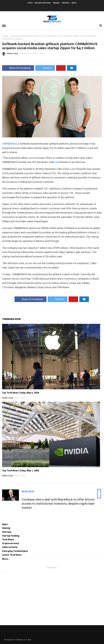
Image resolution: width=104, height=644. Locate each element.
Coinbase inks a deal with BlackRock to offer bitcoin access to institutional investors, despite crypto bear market (58, 504)
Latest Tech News (12, 555)
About (74, 3)
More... (6, 559)
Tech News (8, 540)
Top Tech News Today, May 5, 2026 (21, 393)
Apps (5, 524)
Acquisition (17, 36)
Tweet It (45, 68)
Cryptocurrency (11, 543)
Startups (56, 3)
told (57, 162)
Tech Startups (88, 36)
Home (30, 3)
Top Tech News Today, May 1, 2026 (21, 471)
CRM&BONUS (10, 144)
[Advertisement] (26, 594)
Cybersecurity (10, 547)
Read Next (28, 491)
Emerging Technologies (15, 551)
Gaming (6, 528)
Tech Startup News (68, 36)
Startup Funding (11, 536)
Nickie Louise (8, 398)
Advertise (66, 3)
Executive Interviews (43, 3)
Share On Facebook (18, 68)
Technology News (12, 39)
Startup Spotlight (35, 36)
